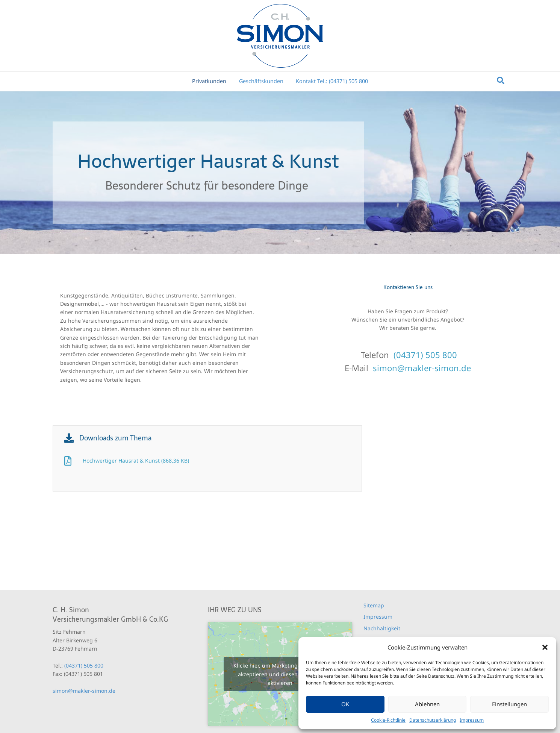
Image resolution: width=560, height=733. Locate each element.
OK (345, 704)
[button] (545, 647)
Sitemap (374, 605)
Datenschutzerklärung (433, 720)
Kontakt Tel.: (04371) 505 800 (332, 81)
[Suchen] (501, 80)
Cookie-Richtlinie (388, 720)
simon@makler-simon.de (422, 368)
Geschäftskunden (261, 81)
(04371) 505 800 (425, 355)
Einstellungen (509, 704)
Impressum (472, 720)
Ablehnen (427, 704)
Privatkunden (209, 81)
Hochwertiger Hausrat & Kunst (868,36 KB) (136, 461)
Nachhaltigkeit (382, 628)
